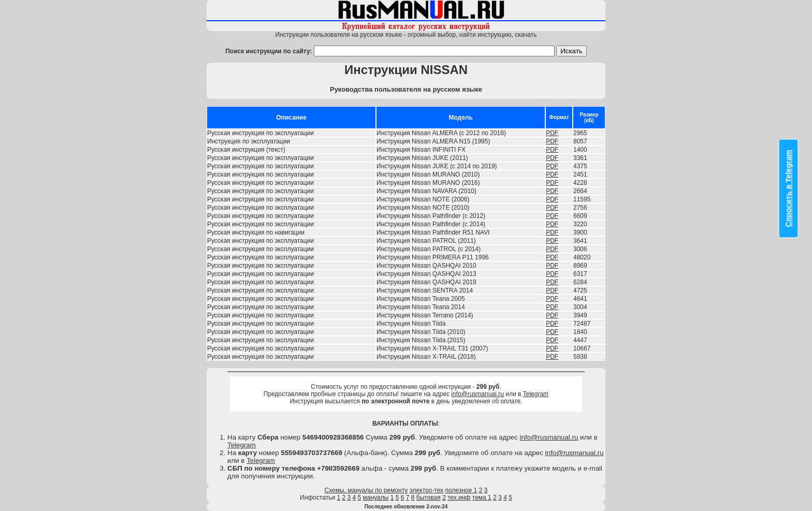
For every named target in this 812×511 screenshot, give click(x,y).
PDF (552, 133)
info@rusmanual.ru (477, 394)
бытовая (429, 498)
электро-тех (427, 490)
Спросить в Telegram (789, 189)
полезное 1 (461, 490)
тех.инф (459, 498)
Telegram (536, 394)
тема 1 (482, 498)
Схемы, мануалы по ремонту (366, 490)
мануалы (376, 498)
